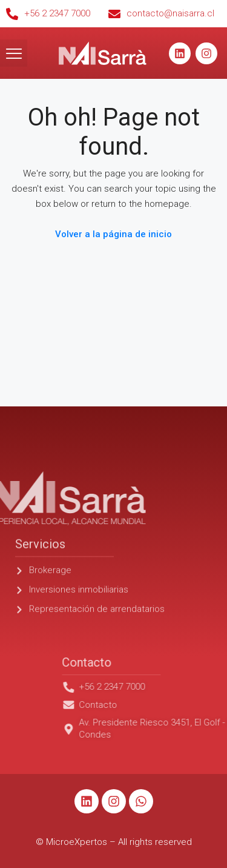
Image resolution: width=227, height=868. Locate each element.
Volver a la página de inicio (113, 234)
